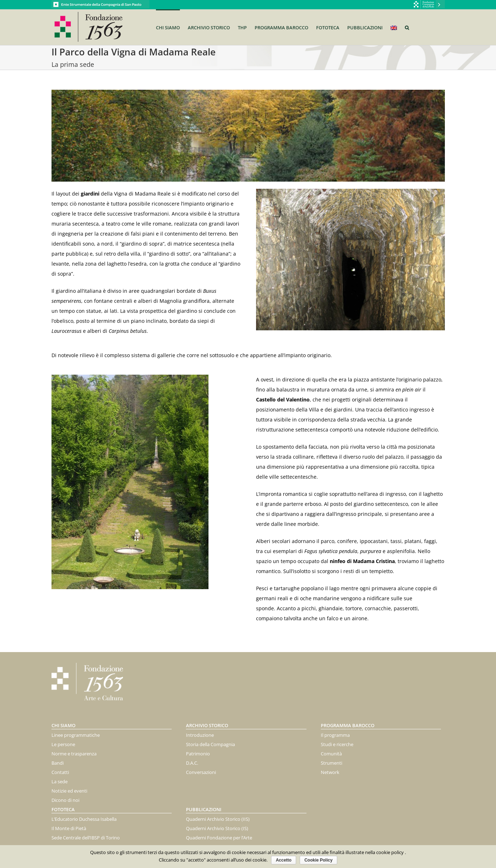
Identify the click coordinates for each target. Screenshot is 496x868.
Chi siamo (63, 725)
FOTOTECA (63, 809)
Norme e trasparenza (74, 754)
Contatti (60, 772)
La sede (60, 781)
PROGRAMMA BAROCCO (348, 725)
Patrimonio (198, 754)
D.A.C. (192, 763)
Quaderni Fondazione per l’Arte (219, 838)
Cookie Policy (318, 860)
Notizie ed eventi (69, 791)
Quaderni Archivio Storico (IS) (217, 828)
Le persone (63, 744)
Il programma (335, 735)
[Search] (407, 27)
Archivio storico (207, 725)
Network (330, 772)
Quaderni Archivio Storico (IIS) (218, 819)
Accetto (284, 860)
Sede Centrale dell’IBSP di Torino (86, 838)
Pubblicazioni (204, 809)
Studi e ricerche (337, 744)
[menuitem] (172, 27)
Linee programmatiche (76, 735)
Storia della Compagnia (210, 744)
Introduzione (200, 735)
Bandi (58, 763)
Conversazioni (201, 772)
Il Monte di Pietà (69, 828)
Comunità (331, 754)
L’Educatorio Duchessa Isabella (84, 819)
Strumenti (332, 763)
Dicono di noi (65, 800)
